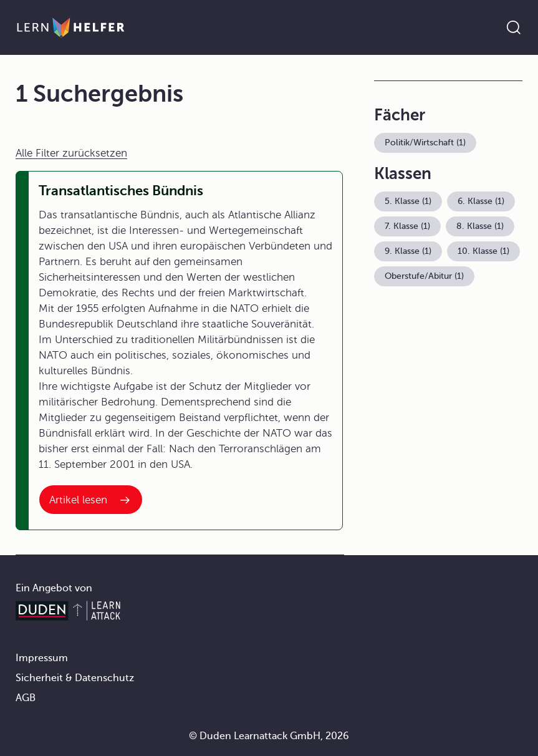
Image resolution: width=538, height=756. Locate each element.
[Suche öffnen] (514, 27)
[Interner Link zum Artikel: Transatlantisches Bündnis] (91, 500)
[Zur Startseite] (71, 27)
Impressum (42, 658)
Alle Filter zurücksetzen (71, 153)
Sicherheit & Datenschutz (75, 678)
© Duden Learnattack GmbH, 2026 (269, 736)
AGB (26, 698)
